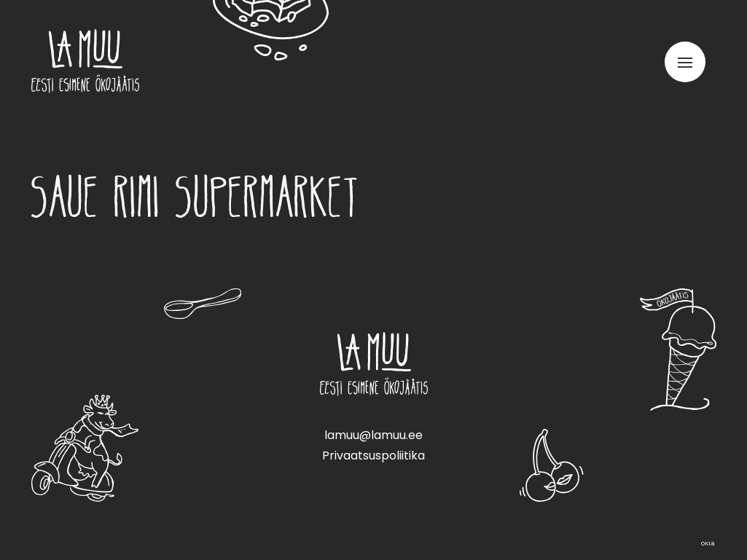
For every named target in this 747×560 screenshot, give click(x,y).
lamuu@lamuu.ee (373, 435)
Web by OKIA (708, 544)
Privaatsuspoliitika (373, 456)
